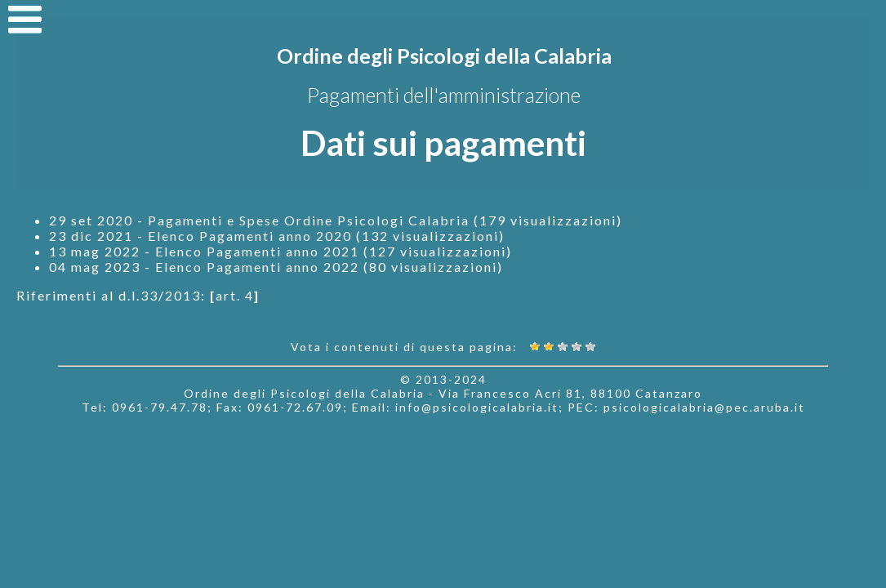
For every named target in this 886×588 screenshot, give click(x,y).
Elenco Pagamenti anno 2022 (257, 267)
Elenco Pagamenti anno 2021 (257, 251)
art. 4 (235, 295)
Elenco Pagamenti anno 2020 (250, 236)
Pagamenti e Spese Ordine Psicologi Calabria (309, 220)
